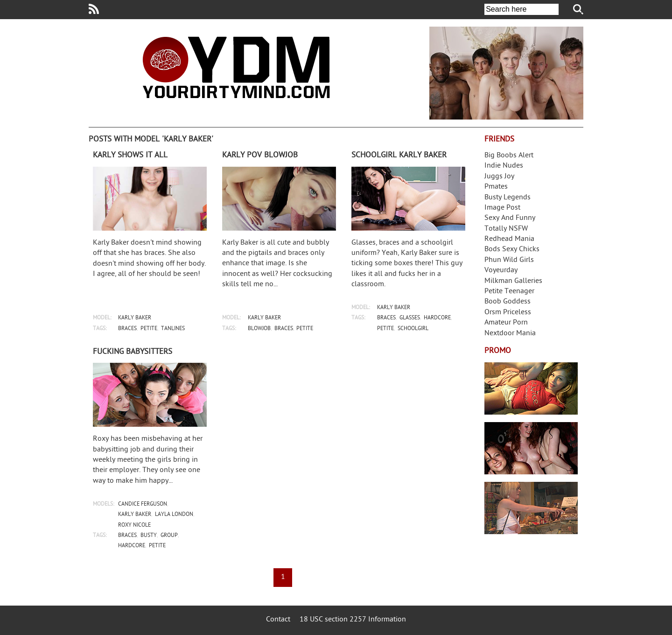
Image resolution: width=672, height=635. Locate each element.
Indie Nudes (504, 166)
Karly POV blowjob (260, 155)
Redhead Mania (509, 239)
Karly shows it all (130, 155)
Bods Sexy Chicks (512, 250)
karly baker (135, 318)
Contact (278, 620)
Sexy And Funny (510, 218)
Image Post (502, 208)
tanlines (173, 329)
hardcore (437, 318)
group (169, 536)
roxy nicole (134, 526)
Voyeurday (501, 271)
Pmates (496, 187)
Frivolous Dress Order (531, 508)
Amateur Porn (506, 323)
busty (149, 536)
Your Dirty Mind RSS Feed (94, 9)
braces (127, 329)
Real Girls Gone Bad (531, 448)
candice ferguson (143, 504)
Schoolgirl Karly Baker (399, 155)
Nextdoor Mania (510, 334)
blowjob (259, 329)
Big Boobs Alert (509, 156)
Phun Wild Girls (509, 260)
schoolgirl (413, 329)
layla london (174, 515)
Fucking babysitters (133, 352)
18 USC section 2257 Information (353, 620)
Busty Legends (507, 198)
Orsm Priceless (508, 313)
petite (149, 329)
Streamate (531, 388)
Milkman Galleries (513, 281)
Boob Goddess (507, 302)
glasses (410, 318)
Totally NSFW (506, 229)
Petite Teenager (509, 292)
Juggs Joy (499, 177)
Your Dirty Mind (236, 67)
